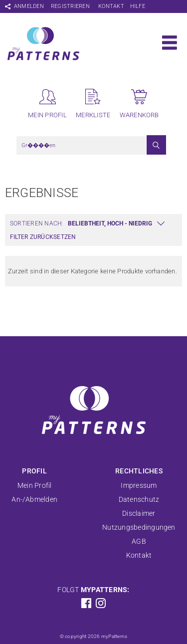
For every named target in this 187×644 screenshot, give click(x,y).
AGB (139, 541)
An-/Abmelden (34, 499)
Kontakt (111, 6)
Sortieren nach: (37, 223)
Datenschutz (139, 499)
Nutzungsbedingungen (139, 527)
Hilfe (138, 6)
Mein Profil (35, 485)
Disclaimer (139, 513)
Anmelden (29, 6)
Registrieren (70, 6)
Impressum (139, 485)
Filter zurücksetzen (43, 237)
